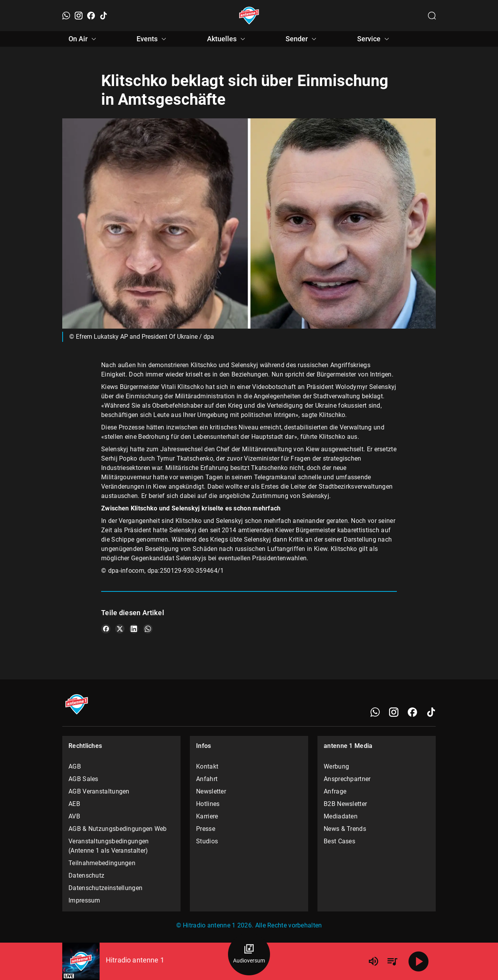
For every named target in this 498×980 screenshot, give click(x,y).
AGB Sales (83, 779)
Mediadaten (341, 816)
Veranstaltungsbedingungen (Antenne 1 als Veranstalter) (109, 846)
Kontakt (207, 766)
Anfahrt (207, 779)
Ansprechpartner (347, 779)
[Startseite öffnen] (249, 16)
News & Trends (345, 829)
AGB (75, 766)
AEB (74, 804)
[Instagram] (79, 16)
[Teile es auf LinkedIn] (134, 629)
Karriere (207, 816)
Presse (206, 829)
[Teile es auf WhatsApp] (148, 629)
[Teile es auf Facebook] (106, 629)
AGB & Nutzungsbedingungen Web (118, 829)
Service (374, 39)
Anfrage (335, 791)
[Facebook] (91, 16)
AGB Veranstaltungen (99, 791)
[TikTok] (103, 16)
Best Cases (339, 841)
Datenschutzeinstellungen (105, 888)
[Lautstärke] (373, 961)
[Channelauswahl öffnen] (432, 16)
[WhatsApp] (66, 16)
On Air (83, 39)
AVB (74, 816)
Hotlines (208, 804)
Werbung (336, 766)
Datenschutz (86, 875)
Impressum (84, 900)
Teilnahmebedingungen (102, 863)
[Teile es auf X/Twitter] (120, 629)
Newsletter (211, 791)
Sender (302, 39)
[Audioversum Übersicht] (249, 954)
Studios (207, 841)
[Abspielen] (419, 961)
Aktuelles (227, 39)
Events (153, 39)
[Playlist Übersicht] (392, 961)
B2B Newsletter (345, 804)
